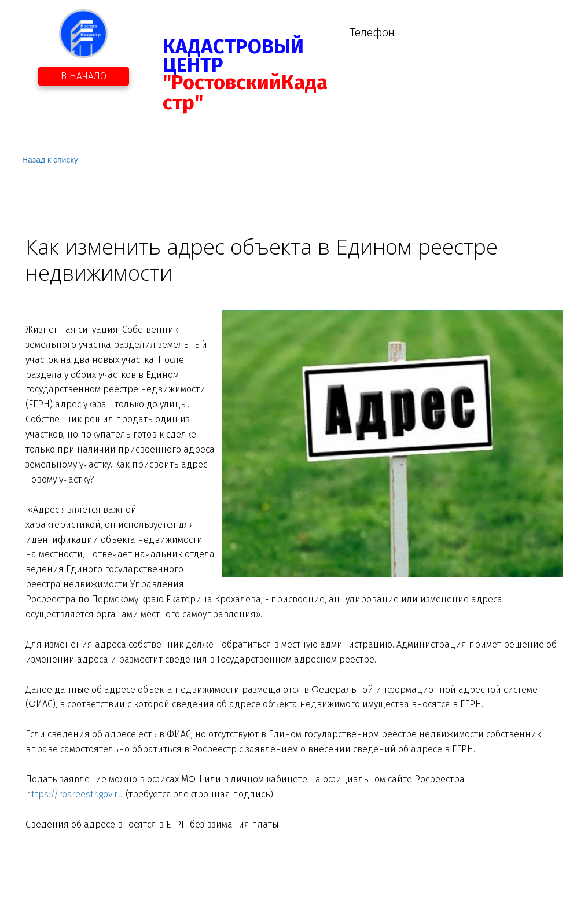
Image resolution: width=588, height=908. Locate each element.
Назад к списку (50, 160)
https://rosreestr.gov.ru (74, 794)
